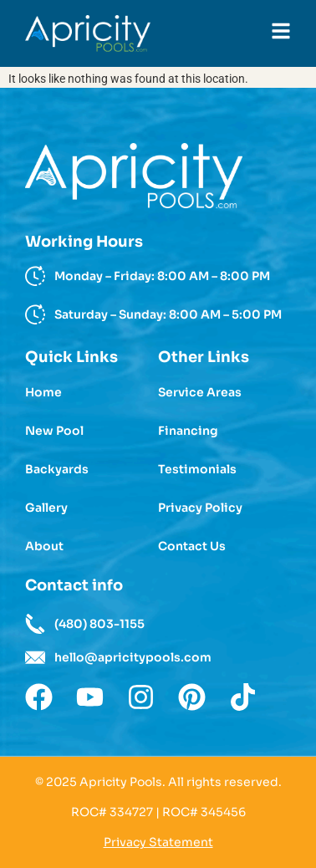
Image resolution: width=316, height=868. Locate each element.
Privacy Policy (200, 508)
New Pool (54, 431)
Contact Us (192, 546)
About (44, 546)
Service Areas (200, 392)
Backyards (57, 469)
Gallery (46, 508)
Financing (188, 431)
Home (43, 392)
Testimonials (197, 469)
